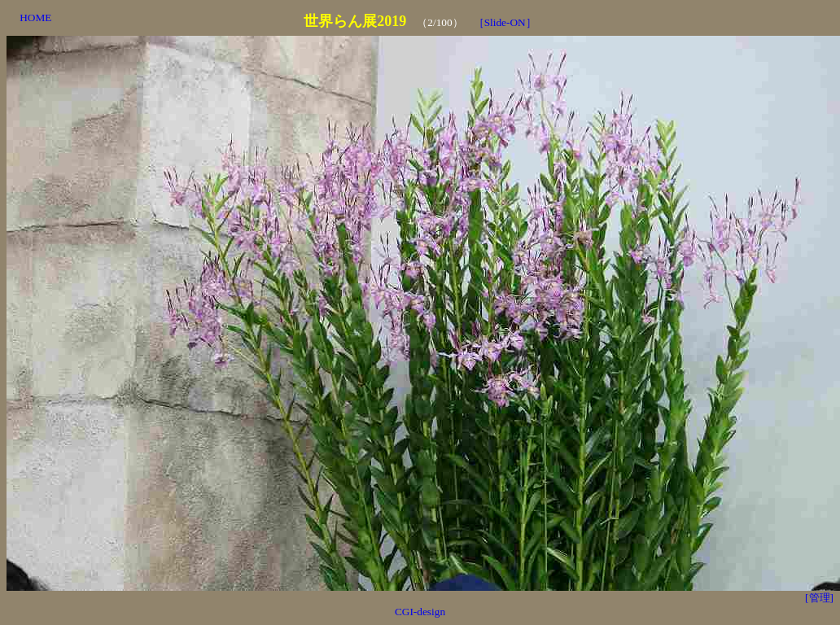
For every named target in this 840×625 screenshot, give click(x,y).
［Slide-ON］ (505, 22)
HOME (35, 17)
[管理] (819, 598)
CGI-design (420, 612)
